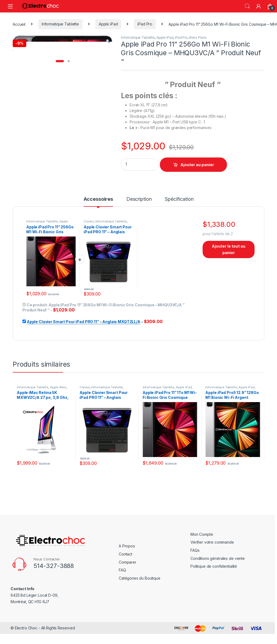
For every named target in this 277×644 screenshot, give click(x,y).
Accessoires (98, 212)
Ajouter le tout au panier (229, 262)
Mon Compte (202, 547)
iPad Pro (145, 24)
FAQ (122, 582)
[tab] (98, 214)
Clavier (89, 234)
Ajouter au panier (197, 165)
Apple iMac (58, 400)
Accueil (19, 24)
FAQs (195, 563)
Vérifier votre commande (212, 555)
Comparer (128, 575)
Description (139, 212)
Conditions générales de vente (218, 571)
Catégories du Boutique (140, 591)
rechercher (247, 6)
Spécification (179, 212)
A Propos (127, 559)
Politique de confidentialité (214, 579)
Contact (126, 566)
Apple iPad (108, 24)
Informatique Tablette (60, 24)
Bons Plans (198, 37)
